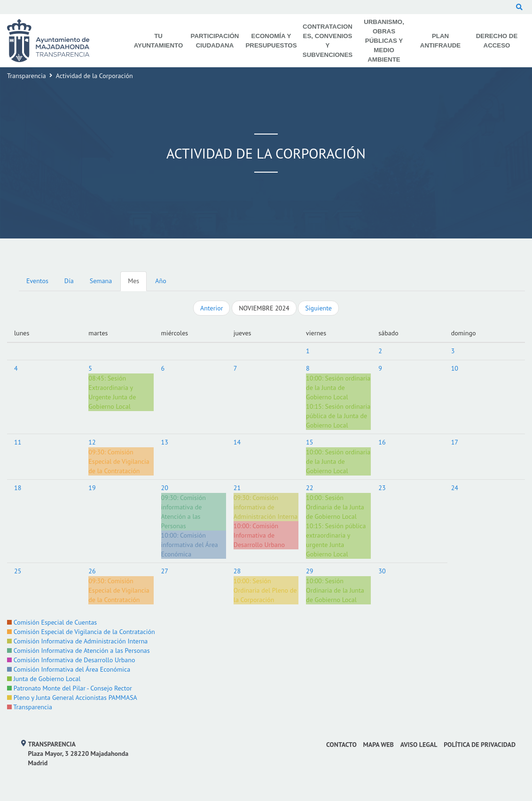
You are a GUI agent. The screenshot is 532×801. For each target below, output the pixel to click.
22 (309, 488)
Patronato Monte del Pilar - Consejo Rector (70, 688)
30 (382, 571)
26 (92, 571)
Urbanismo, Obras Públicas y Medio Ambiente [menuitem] (384, 41)
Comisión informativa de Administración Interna (266, 507)
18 (18, 488)
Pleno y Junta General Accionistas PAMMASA (72, 698)
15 (309, 442)
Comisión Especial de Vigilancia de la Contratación (119, 461)
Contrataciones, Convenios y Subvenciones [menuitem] (328, 41)
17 (455, 442)
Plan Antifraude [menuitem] (440, 41)
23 (382, 488)
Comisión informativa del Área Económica (190, 545)
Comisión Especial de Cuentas (52, 622)
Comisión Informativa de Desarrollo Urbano (259, 535)
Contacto (341, 745)
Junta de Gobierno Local (44, 679)
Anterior (211, 308)
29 (309, 571)
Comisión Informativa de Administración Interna (77, 641)
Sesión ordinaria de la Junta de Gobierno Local (338, 388)
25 (18, 571)
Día (69, 281)
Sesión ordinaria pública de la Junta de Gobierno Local (338, 416)
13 (165, 442)
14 (237, 442)
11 (18, 442)
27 (165, 571)
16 (382, 442)
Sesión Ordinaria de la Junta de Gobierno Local (335, 507)
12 (92, 442)
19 (92, 488)
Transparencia (27, 76)
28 (237, 571)
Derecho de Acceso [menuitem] (497, 41)
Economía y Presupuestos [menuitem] (271, 41)
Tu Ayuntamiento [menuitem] (159, 41)
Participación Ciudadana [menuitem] (215, 41)
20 (165, 488)
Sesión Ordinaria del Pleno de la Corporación (265, 590)
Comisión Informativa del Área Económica (69, 669)
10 (455, 368)
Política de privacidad (480, 745)
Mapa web (379, 745)
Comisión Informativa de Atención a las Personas (78, 650)
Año (160, 281)
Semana (101, 281)
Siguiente (318, 308)
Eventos (37, 281)
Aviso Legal (419, 745)
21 (237, 488)
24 (455, 488)
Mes (133, 281)
